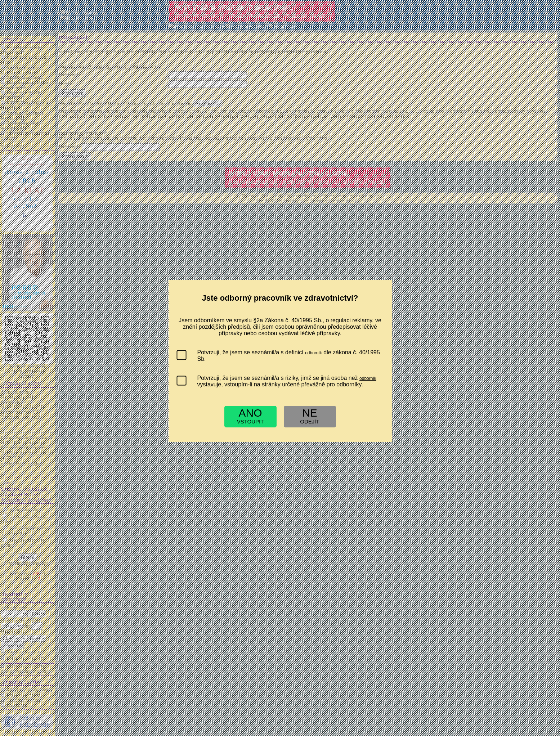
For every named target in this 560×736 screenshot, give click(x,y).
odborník (313, 353)
